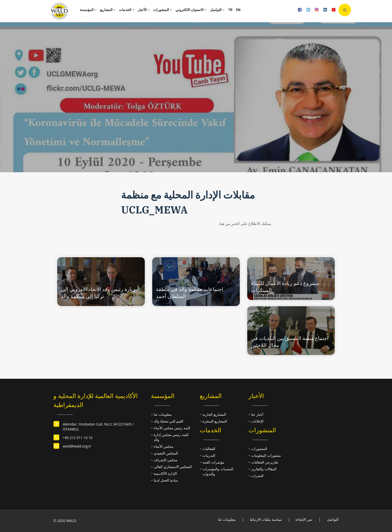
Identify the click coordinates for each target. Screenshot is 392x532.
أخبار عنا (257, 414)
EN (238, 10)
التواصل (217, 10)
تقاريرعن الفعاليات (265, 462)
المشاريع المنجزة (215, 421)
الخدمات (127, 10)
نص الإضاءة (304, 519)
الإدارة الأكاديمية (165, 473)
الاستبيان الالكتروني (191, 10)
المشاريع (108, 10)
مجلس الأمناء (164, 446)
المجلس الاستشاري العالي (173, 467)
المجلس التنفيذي (166, 453)
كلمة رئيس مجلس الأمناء (172, 428)
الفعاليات (209, 449)
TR (230, 10)
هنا (222, 224)
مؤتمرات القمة (213, 462)
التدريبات (209, 455)
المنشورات (163, 10)
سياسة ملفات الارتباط (266, 519)
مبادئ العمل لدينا (166, 480)
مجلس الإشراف (166, 460)
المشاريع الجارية (214, 414)
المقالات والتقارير (264, 469)
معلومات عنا (163, 414)
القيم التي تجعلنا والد (168, 421)
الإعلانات (257, 421)
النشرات (257, 476)
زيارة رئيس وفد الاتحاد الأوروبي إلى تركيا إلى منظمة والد (98, 293)
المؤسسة (88, 10)
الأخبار (144, 10)
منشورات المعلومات (266, 455)
